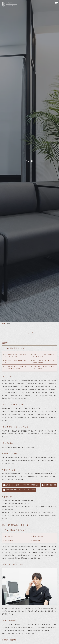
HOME (3, 324)
